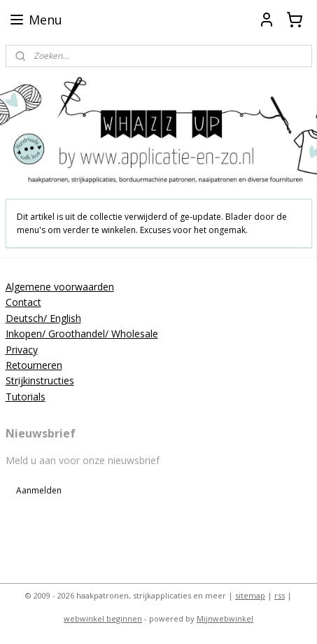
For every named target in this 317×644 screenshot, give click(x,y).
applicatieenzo (44, 531)
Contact (23, 302)
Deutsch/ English (43, 318)
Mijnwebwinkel (225, 618)
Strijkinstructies (40, 380)
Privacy (22, 350)
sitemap (250, 595)
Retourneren (34, 365)
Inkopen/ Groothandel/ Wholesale (82, 334)
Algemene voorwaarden (60, 287)
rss (280, 595)
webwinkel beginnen (103, 618)
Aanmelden (39, 490)
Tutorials (26, 397)
